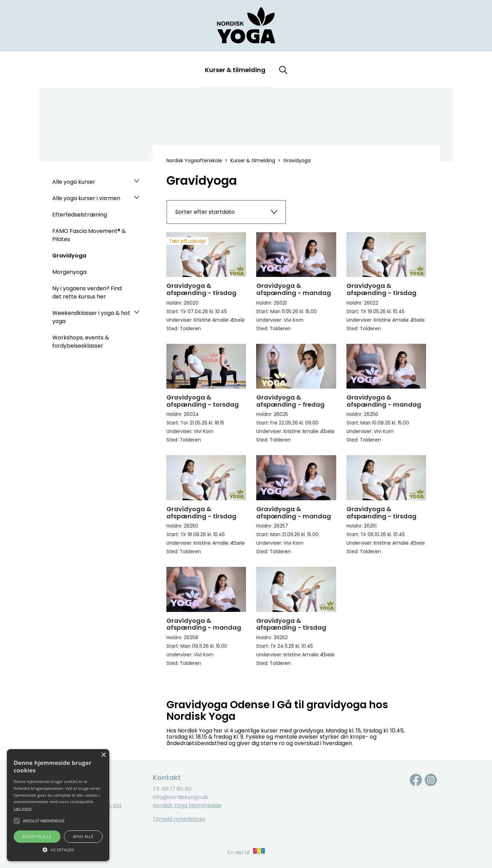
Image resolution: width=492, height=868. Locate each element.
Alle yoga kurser (74, 182)
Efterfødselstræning (80, 215)
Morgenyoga (69, 272)
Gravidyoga (69, 256)
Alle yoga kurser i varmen (86, 198)
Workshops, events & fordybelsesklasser (81, 342)
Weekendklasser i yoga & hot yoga (91, 317)
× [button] (103, 755)
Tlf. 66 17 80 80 (172, 789)
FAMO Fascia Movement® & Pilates (89, 235)
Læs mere (23, 808)
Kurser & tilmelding (235, 70)
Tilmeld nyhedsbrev (179, 819)
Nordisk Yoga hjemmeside (187, 805)
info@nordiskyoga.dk (181, 797)
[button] (58, 849)
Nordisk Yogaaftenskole (194, 160)
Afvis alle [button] (83, 836)
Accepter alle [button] (37, 836)
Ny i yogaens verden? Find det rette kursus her (87, 292)
